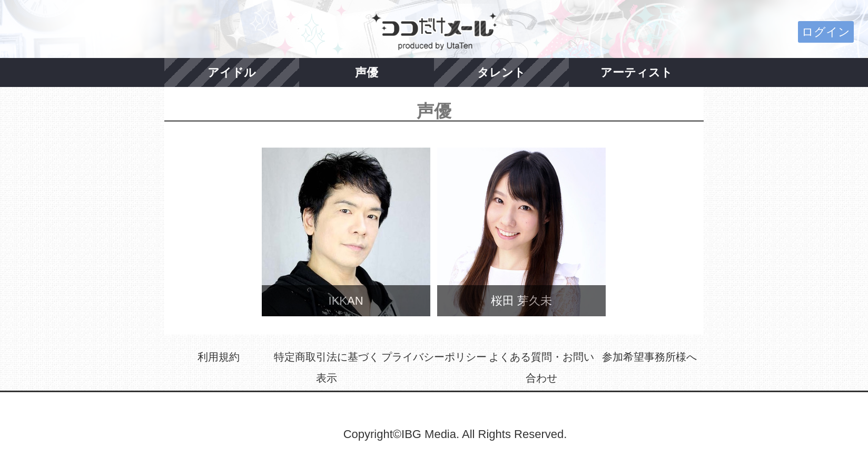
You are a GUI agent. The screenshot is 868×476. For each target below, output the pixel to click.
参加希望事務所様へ (649, 357)
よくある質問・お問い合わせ (541, 367)
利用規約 (219, 357)
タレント (501, 72)
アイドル (232, 72)
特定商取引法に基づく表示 (327, 367)
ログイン (826, 32)
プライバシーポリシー (434, 357)
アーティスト (637, 72)
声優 (367, 72)
